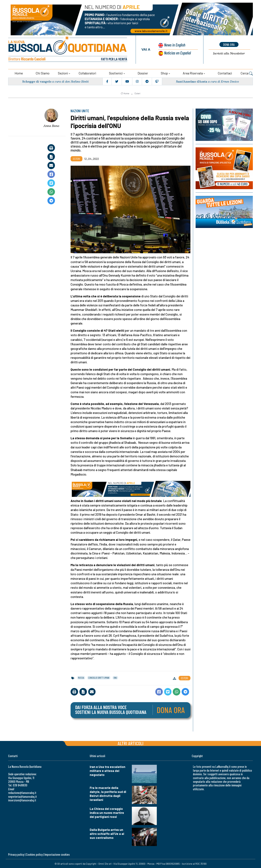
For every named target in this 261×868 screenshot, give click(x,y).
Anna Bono (51, 126)
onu (115, 678)
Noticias (177, 53)
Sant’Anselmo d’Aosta (191, 81)
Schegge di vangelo (37, 81)
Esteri (137, 93)
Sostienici (116, 73)
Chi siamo (43, 73)
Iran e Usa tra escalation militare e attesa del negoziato (108, 771)
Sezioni (63, 73)
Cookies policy (34, 854)
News (174, 45)
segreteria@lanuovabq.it (22, 796)
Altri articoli (131, 743)
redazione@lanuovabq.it (22, 792)
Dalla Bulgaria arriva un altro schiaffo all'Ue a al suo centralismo (107, 833)
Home (19, 73)
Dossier (143, 73)
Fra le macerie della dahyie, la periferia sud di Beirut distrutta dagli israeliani (108, 793)
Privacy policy (16, 854)
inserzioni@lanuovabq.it (22, 800)
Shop (164, 73)
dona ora (229, 44)
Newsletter (229, 53)
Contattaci (225, 73)
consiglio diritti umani (99, 678)
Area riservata (193, 73)
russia (81, 678)
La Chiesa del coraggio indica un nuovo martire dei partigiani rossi (107, 812)
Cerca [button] (247, 73)
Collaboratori (87, 73)
